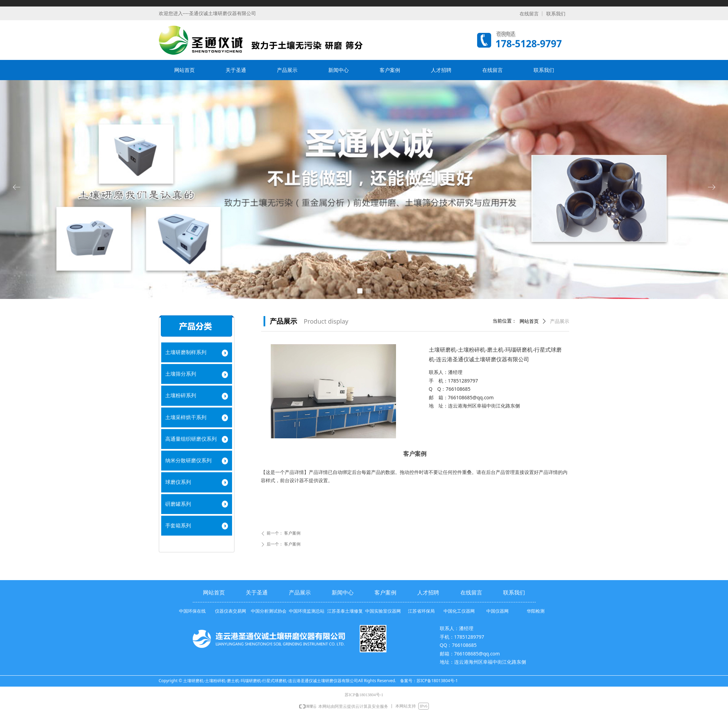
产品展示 (560, 321)
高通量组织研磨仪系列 (191, 439)
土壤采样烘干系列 (186, 417)
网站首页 (529, 321)
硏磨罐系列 (178, 504)
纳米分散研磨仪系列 (188, 461)
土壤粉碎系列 (181, 396)
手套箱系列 (178, 526)
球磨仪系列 (178, 482)
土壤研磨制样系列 (186, 352)
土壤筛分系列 (181, 374)
